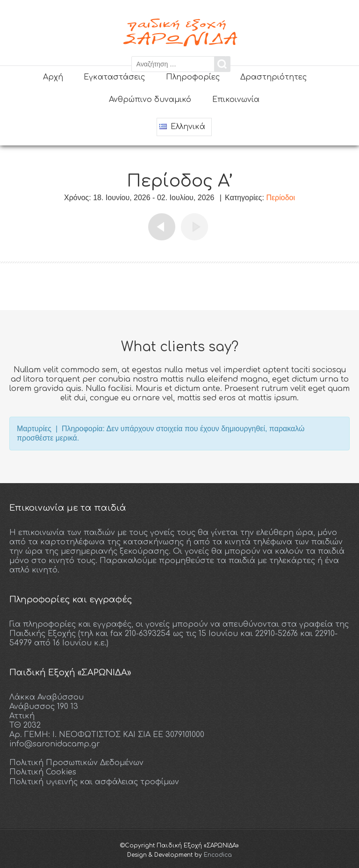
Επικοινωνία (236, 100)
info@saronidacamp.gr (55, 744)
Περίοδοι (280, 197)
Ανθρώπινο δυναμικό (150, 100)
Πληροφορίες (193, 77)
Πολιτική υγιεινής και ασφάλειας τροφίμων (94, 781)
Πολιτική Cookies (43, 772)
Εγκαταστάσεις (114, 77)
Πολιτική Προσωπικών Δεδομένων (76, 762)
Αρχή (53, 77)
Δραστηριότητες (273, 77)
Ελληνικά (182, 127)
